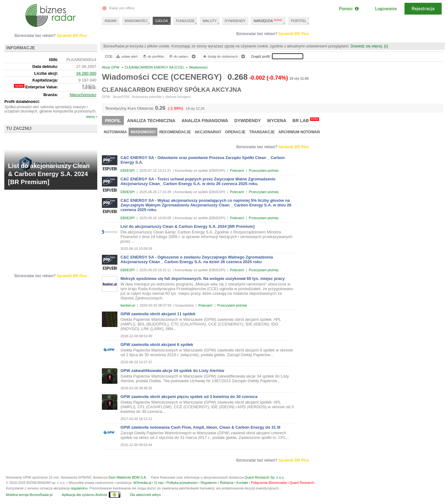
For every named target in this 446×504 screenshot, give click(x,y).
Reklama (227, 483)
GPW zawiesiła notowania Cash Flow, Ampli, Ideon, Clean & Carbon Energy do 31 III (200, 427)
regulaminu (79, 488)
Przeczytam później (263, 170)
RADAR (111, 21)
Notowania (115, 132)
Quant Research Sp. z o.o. (265, 477)
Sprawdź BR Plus (294, 34)
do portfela (153, 56)
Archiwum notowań (299, 132)
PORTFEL (299, 21)
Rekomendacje (175, 132)
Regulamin (209, 483)
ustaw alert (127, 56)
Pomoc (349, 9)
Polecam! (237, 170)
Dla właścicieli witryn (145, 495)
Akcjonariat (208, 132)
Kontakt (242, 483)
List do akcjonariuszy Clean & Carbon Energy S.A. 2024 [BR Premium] (188, 226)
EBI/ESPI (128, 170)
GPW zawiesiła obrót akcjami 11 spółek (158, 314)
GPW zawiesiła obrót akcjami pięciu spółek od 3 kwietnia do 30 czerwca (189, 397)
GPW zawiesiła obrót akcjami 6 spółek (157, 345)
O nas (159, 483)
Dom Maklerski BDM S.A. (128, 477)
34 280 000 (86, 73)
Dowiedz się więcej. (367, 46)
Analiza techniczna (151, 121)
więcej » (92, 117)
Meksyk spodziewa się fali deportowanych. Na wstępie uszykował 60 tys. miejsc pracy (203, 279)
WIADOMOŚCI (136, 21)
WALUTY (210, 21)
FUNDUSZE (185, 21)
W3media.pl (142, 483)
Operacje (235, 132)
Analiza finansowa (205, 121)
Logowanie (386, 9)
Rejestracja (423, 9)
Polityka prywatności (182, 483)
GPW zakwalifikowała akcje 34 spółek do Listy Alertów (172, 371)
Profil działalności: (22, 102)
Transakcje (262, 132)
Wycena (277, 121)
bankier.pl (128, 305)
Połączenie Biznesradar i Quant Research (283, 483)
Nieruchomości (83, 95)
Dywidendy (248, 121)
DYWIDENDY (235, 21)
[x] (386, 46)
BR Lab (306, 120)
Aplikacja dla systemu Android (84, 495)
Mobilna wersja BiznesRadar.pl (29, 495)
